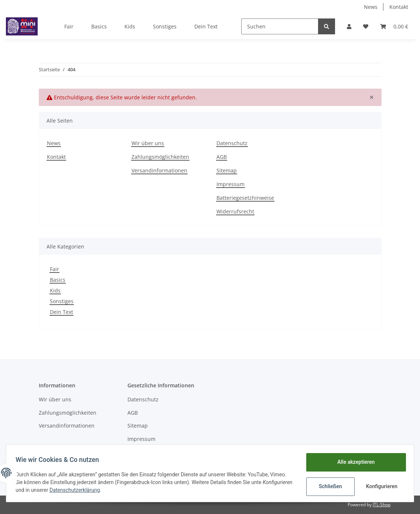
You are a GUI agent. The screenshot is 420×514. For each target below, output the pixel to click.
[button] (349, 26)
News (371, 7)
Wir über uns (148, 143)
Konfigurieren (380, 486)
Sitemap (227, 170)
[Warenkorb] (394, 26)
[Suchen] (280, 26)
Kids (55, 290)
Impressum (231, 184)
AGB (222, 157)
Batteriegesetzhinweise (245, 198)
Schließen (328, 486)
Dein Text (62, 312)
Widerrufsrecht (235, 211)
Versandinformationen (159, 170)
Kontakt (399, 7)
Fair (54, 269)
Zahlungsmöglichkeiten (160, 157)
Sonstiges (62, 301)
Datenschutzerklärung (108, 490)
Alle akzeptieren (353, 462)
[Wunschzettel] (366, 26)
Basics (58, 280)
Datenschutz (232, 143)
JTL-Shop (382, 505)
